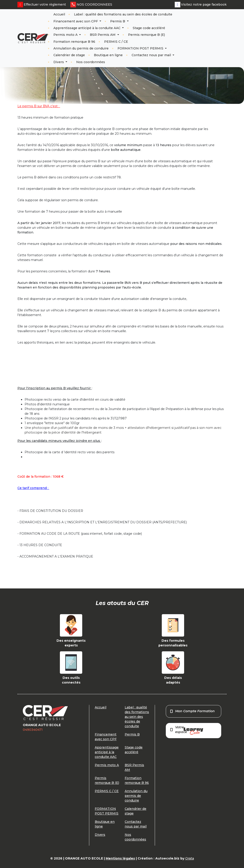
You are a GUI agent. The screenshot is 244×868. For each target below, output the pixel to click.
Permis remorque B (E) (146, 35)
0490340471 (33, 730)
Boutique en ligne (108, 55)
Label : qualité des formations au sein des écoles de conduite (123, 14)
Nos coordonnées (91, 62)
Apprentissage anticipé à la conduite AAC (87, 28)
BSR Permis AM (103, 35)
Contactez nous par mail (152, 55)
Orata (190, 858)
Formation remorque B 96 (74, 42)
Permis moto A (66, 35)
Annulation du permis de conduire (81, 48)
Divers (59, 62)
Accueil (59, 14)
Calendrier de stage (69, 55)
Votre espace (186, 730)
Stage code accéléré (149, 28)
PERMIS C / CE (116, 42)
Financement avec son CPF (76, 21)
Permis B (118, 21)
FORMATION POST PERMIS (141, 48)
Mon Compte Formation (192, 711)
